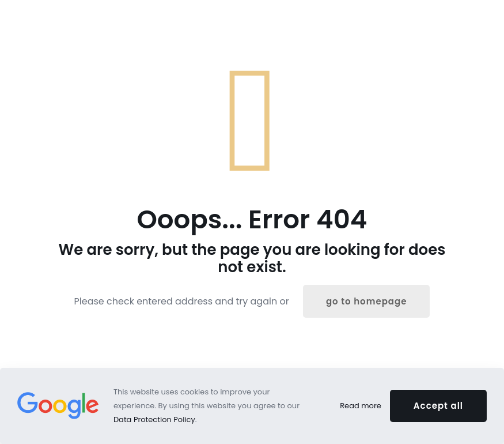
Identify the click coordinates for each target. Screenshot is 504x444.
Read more (361, 406)
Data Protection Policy (154, 419)
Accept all (438, 406)
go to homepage (367, 301)
